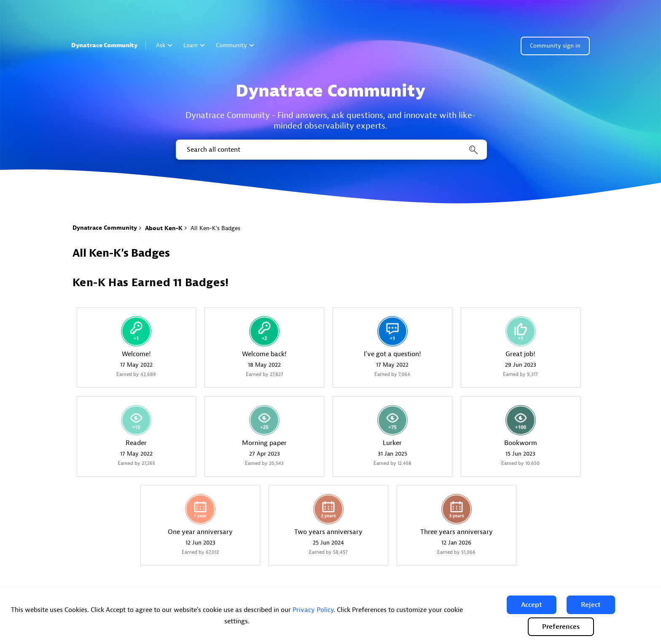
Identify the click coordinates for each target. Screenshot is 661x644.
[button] (532, 605)
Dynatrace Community (104, 45)
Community (235, 45)
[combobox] (331, 150)
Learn (194, 45)
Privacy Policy (313, 610)
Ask (164, 45)
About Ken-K (164, 228)
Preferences (561, 627)
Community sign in (555, 46)
